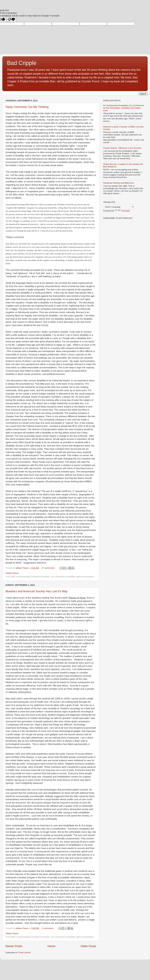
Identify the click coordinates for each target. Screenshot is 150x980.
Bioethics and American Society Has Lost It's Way (37, 591)
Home (51, 946)
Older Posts (88, 946)
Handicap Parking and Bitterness (119, 183)
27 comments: (49, 568)
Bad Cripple (22, 63)
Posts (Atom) (25, 953)
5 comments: (48, 928)
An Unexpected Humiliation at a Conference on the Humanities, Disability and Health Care (124, 108)
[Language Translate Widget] (119, 207)
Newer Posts (14, 946)
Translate (122, 211)
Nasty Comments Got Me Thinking (27, 107)
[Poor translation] (11, 19)
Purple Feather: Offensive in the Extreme (122, 148)
